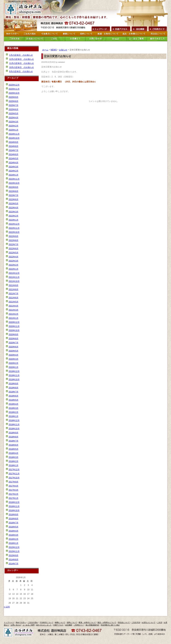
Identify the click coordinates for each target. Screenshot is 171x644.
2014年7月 (14, 564)
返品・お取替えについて (107, 622)
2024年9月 (14, 142)
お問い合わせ (16, 625)
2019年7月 (14, 392)
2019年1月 (14, 416)
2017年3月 (14, 490)
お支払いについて (149, 622)
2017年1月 (14, 498)
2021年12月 (14, 273)
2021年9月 (14, 285)
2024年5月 (14, 159)
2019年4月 (14, 404)
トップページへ (100, 28)
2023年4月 (14, 208)
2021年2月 (14, 314)
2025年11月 (14, 89)
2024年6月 (14, 154)
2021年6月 (14, 298)
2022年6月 (14, 249)
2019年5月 (14, 400)
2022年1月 (14, 269)
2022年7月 (14, 245)
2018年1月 (14, 465)
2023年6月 (14, 199)
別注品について (124, 622)
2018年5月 (14, 449)
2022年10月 (14, 232)
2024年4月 (14, 163)
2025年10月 (14, 93)
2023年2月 (14, 216)
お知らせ (63, 50)
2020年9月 (14, 335)
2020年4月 (14, 355)
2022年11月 (14, 228)
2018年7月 (14, 441)
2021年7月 (14, 294)
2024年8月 (14, 146)
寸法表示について (46, 622)
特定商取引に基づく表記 (110, 625)
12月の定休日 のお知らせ (22, 59)
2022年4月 (14, 257)
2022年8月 (14, 240)
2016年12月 (14, 502)
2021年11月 (14, 277)
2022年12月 (14, 224)
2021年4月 (14, 306)
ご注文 (160, 622)
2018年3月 (14, 457)
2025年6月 (14, 109)
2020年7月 (14, 343)
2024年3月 (14, 167)
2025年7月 (14, 105)
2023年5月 (14, 204)
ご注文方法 (136, 622)
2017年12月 (14, 470)
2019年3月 (14, 408)
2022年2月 (14, 265)
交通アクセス (121, 28)
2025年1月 (14, 130)
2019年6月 (14, 396)
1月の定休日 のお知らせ (21, 55)
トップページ (9, 622)
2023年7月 (14, 195)
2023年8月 (14, 191)
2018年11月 (14, 425)
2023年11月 (14, 179)
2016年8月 (14, 519)
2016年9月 (14, 515)
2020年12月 (14, 322)
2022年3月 (14, 261)
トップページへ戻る (25, 9)
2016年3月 (14, 535)
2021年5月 (14, 302)
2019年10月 (14, 380)
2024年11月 (14, 134)
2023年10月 (14, 183)
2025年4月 (14, 118)
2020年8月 (14, 339)
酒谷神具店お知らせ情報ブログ (20, 1)
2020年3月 (14, 359)
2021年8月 (14, 290)
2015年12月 (14, 547)
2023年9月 (14, 187)
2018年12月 (14, 420)
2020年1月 (14, 367)
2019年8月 (14, 388)
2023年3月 (14, 212)
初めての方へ (21, 622)
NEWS (54, 50)
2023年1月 (14, 220)
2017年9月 (14, 482)
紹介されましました (44, 625)
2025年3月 (14, 122)
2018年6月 (14, 445)
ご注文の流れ (33, 622)
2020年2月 (14, 363)
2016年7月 (14, 523)
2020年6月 (14, 347)
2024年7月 (14, 150)
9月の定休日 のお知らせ (21, 71)
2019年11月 (14, 375)
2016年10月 (14, 510)
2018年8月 (14, 437)
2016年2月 (14, 539)
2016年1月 (14, 543)
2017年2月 (14, 494)
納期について (60, 622)
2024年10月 (14, 138)
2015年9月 (14, 556)
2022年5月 (14, 253)
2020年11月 (14, 326)
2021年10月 (14, 281)
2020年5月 (14, 351)
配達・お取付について (87, 622)
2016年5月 (14, 527)
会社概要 (139, 28)
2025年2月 (14, 126)
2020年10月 (14, 330)
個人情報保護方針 (92, 625)
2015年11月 (14, 551)
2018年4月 (14, 453)
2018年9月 (14, 433)
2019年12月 (14, 371)
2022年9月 (14, 236)
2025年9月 (14, 97)
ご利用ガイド (158, 28)
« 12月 (7, 607)
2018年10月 (14, 429)
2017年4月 (14, 486)
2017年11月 (14, 474)
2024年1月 (14, 175)
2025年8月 (14, 101)
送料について (72, 622)
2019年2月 (14, 412)
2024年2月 (14, 171)
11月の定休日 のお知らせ (22, 63)
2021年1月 (14, 318)
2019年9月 (14, 384)
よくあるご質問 (29, 625)
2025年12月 (14, 85)
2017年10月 (14, 478)
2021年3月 (14, 310)
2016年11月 (14, 506)
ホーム (45, 50)
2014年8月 (14, 560)
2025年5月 (14, 114)
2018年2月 (14, 461)
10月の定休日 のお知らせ (22, 67)
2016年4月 (14, 531)
